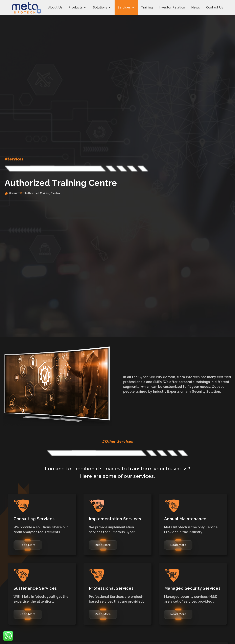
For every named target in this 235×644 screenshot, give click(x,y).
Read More (28, 545)
